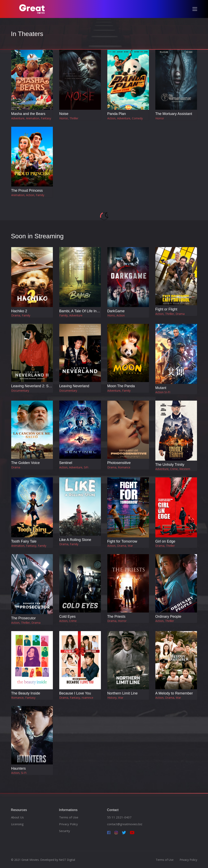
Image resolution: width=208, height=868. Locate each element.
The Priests (116, 617)
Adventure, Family (119, 391)
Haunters (19, 768)
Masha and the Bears (28, 114)
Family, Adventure (71, 315)
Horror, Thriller (69, 118)
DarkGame (116, 311)
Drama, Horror (117, 621)
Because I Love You (75, 693)
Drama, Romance (119, 467)
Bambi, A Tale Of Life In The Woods (88, 311)
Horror (160, 118)
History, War (115, 698)
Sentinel (66, 463)
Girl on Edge (165, 541)
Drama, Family (21, 315)
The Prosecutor (24, 618)
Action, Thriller (165, 621)
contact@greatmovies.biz (125, 824)
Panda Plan (117, 114)
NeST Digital (67, 860)
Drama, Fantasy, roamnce (76, 698)
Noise (64, 114)
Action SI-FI (163, 392)
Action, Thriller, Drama (170, 314)
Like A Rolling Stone (75, 540)
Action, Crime (68, 621)
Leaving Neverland (74, 386)
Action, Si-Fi (19, 773)
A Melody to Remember (174, 693)
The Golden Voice (26, 463)
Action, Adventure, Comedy (125, 118)
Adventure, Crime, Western (173, 469)
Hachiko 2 (19, 311)
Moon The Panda (121, 386)
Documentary (20, 391)
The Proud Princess (27, 191)
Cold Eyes (67, 617)
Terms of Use (69, 817)
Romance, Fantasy (23, 698)
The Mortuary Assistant (174, 114)
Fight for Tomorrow (122, 541)
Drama (16, 467)
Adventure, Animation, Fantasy (31, 118)
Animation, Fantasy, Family (29, 546)
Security (65, 831)
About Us (17, 817)
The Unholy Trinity (170, 465)
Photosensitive (119, 463)
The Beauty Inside (26, 693)
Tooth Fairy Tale (24, 541)
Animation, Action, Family (28, 195)
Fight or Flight (166, 309)
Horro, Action (116, 315)
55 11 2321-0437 (119, 817)
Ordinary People (168, 617)
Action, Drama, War (120, 546)
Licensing (17, 824)
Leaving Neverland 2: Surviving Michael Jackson (50, 386)
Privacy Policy (68, 824)
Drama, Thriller (165, 546)
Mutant (161, 388)
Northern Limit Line (123, 693)
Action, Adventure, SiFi (74, 467)
